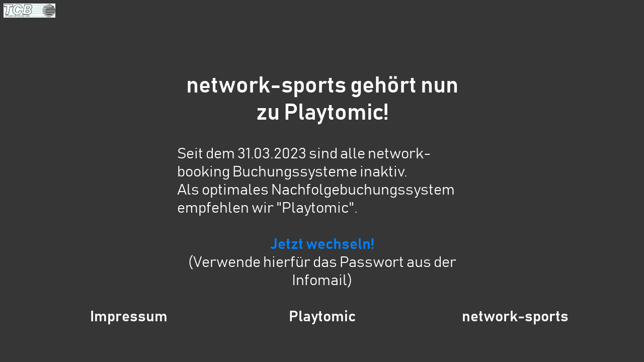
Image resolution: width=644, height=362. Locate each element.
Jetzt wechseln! (322, 244)
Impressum (129, 317)
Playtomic (322, 317)
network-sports (515, 317)
